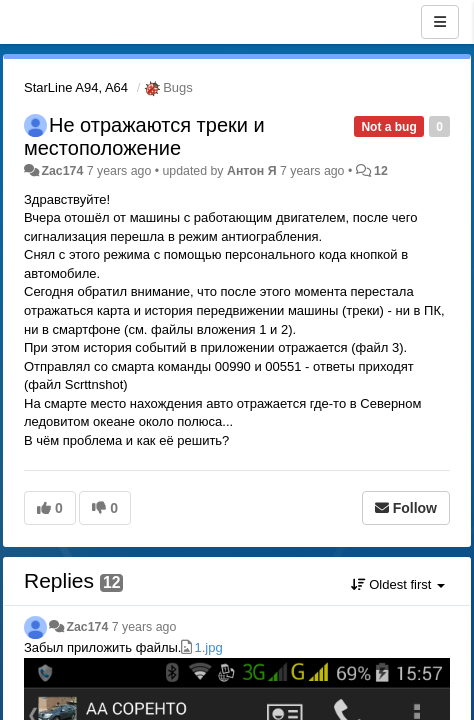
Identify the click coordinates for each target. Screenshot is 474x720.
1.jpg (208, 647)
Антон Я (252, 171)
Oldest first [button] (398, 584)
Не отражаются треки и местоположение (144, 136)
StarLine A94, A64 (76, 87)
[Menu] (440, 22)
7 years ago (144, 627)
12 (381, 171)
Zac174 (62, 171)
